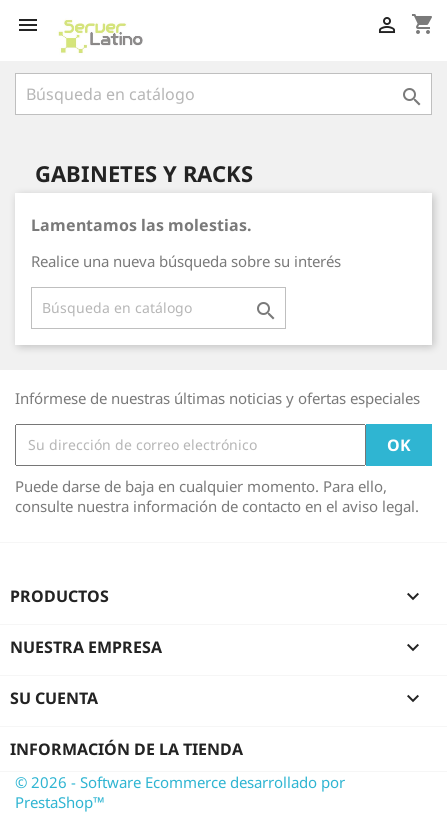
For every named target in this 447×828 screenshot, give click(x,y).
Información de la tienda (126, 749)
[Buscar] (223, 94)
